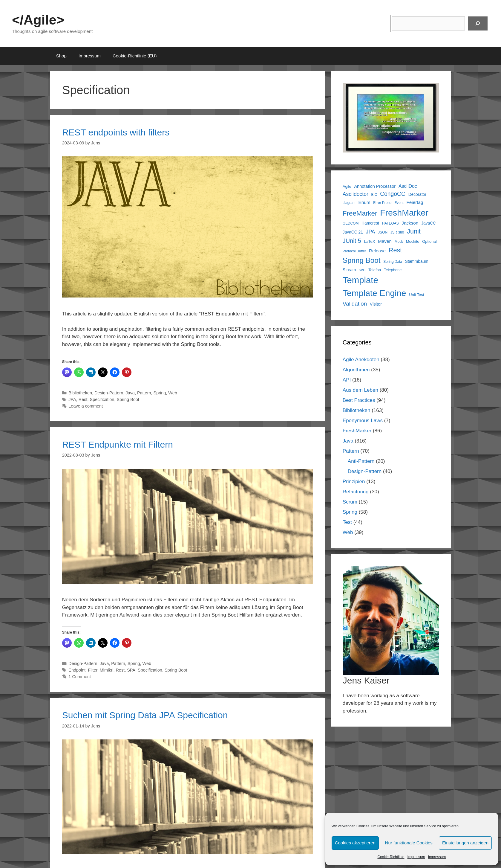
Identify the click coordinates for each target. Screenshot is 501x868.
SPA (131, 670)
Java (130, 393)
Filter (92, 670)
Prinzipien (354, 482)
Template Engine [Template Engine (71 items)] (374, 293)
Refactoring (356, 492)
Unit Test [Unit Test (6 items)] (416, 295)
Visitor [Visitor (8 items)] (376, 304)
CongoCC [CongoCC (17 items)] (393, 194)
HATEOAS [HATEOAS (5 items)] (390, 223)
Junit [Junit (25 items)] (414, 231)
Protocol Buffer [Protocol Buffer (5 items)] (354, 251)
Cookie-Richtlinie (391, 857)
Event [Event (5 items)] (399, 203)
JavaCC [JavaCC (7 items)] (429, 223)
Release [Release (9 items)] (377, 251)
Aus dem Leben (360, 390)
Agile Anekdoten (361, 360)
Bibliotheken (80, 393)
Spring (160, 393)
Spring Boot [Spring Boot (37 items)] (362, 260)
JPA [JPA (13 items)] (371, 232)
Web (173, 393)
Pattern (144, 393)
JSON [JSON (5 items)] (383, 232)
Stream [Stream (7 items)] (349, 270)
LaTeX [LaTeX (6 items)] (370, 241)
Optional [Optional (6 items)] (429, 241)
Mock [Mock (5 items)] (399, 242)
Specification (102, 399)
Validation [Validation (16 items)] (355, 304)
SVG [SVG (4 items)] (362, 270)
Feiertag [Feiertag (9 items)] (415, 202)
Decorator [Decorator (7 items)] (417, 195)
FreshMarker (357, 431)
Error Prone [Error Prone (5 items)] (382, 203)
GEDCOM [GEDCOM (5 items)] (351, 223)
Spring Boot (128, 399)
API (347, 380)
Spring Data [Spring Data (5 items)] (393, 262)
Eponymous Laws (363, 421)
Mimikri (107, 670)
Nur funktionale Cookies (409, 843)
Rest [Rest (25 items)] (395, 250)
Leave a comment (86, 406)
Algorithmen (356, 370)
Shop (61, 56)
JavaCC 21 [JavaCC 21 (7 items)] (353, 232)
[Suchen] (478, 24)
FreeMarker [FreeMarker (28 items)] (360, 213)
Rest (83, 399)
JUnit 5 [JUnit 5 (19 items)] (352, 241)
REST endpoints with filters (116, 132)
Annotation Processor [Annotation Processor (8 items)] (375, 186)
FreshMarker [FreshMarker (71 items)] (404, 213)
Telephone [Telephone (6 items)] (393, 270)
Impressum (416, 857)
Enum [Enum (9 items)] (364, 202)
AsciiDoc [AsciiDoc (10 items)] (408, 186)
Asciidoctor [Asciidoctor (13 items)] (356, 194)
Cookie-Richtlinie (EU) (135, 56)
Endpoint (77, 670)
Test (347, 522)
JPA (72, 399)
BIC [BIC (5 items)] (374, 195)
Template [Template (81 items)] (360, 280)
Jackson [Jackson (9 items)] (410, 223)
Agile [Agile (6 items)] (347, 186)
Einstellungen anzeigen (465, 843)
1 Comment (80, 677)
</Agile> (38, 20)
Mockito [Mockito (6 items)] (413, 241)
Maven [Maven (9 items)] (385, 241)
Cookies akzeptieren (355, 843)
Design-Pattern (109, 393)
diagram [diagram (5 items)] (349, 203)
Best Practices (359, 400)
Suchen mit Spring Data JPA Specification (145, 715)
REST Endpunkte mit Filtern (118, 444)
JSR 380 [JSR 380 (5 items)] (397, 232)
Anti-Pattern (361, 461)
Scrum (350, 502)
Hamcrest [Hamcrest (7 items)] (370, 223)
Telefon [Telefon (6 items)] (375, 270)
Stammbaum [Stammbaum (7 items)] (417, 261)
